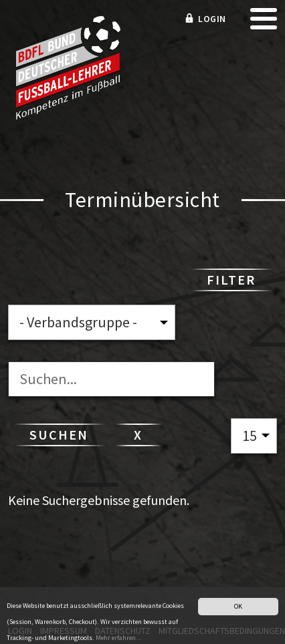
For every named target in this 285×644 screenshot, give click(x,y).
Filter (231, 280)
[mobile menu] (264, 23)
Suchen (59, 435)
